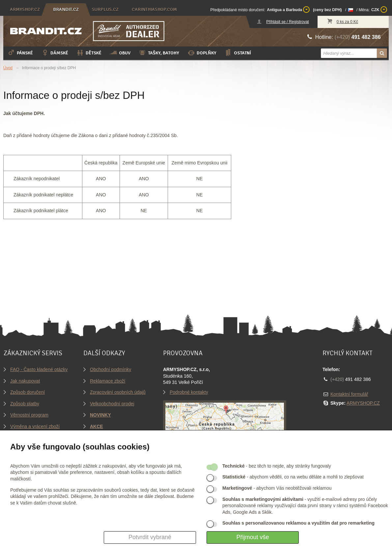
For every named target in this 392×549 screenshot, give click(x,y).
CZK (379, 10)
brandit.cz (66, 9)
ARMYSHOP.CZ (363, 403)
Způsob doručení (28, 392)
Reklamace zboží (108, 381)
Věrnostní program (29, 415)
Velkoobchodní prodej (112, 404)
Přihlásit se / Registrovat (287, 22)
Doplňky (202, 53)
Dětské (89, 53)
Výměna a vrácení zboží (35, 426)
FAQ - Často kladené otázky (39, 369)
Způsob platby (25, 404)
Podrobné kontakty (189, 392)
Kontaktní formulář (349, 394)
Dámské (55, 53)
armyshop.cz (25, 9)
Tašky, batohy (159, 53)
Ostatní (238, 53)
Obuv (120, 53)
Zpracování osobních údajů (118, 392)
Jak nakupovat (25, 381)
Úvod (8, 68)
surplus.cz (105, 9)
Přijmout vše (252, 537)
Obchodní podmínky (111, 369)
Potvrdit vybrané (150, 537)
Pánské (20, 53)
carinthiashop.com (154, 9)
